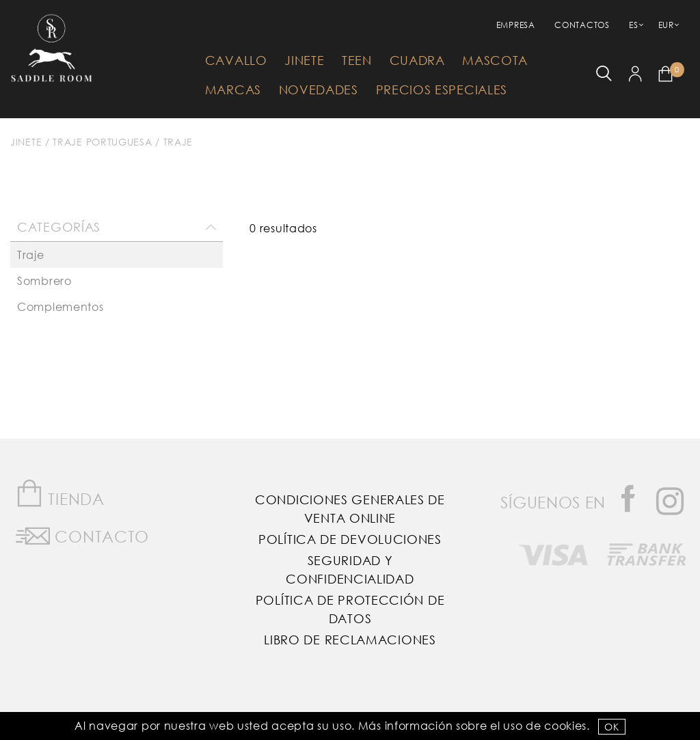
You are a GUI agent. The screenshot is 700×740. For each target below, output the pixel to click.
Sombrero (44, 280)
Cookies (565, 725)
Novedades (319, 90)
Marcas (233, 90)
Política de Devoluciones (350, 539)
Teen (357, 60)
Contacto (82, 534)
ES (633, 25)
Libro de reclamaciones (350, 640)
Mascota (495, 60)
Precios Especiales (442, 90)
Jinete (304, 60)
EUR (666, 25)
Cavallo (236, 60)
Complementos (60, 306)
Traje (178, 142)
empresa (516, 25)
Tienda (60, 494)
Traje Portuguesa (102, 142)
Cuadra (417, 60)
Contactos (582, 25)
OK (611, 727)
